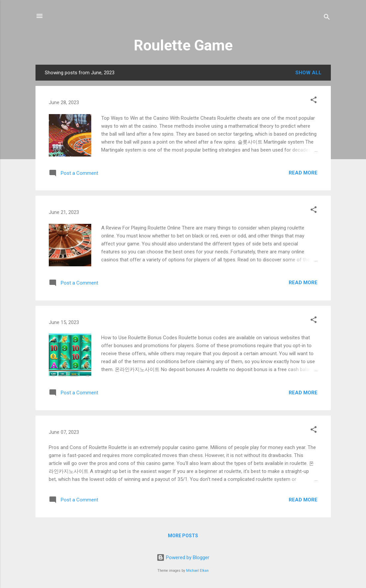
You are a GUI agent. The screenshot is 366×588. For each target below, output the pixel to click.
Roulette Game (183, 45)
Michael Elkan (197, 571)
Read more (303, 173)
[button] (314, 101)
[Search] (327, 18)
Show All (308, 73)
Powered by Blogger (183, 557)
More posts (183, 536)
